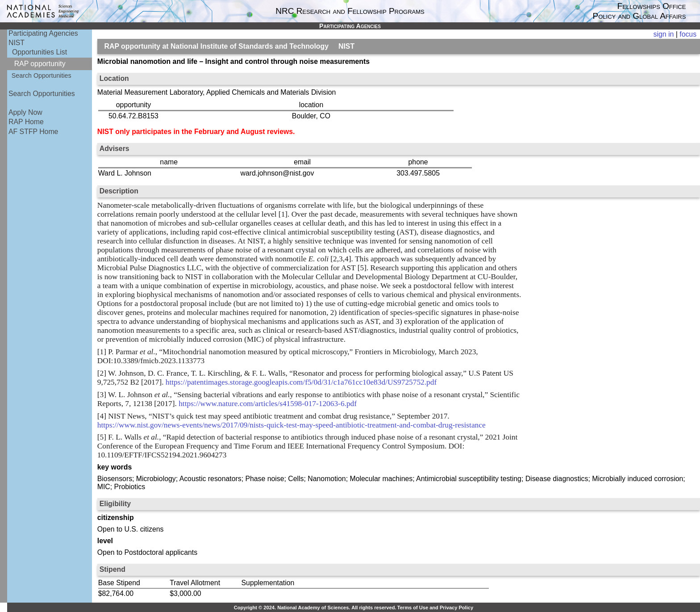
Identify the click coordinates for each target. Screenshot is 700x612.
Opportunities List (40, 52)
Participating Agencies (43, 33)
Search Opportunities (42, 75)
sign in (664, 34)
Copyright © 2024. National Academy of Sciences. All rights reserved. (315, 608)
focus (688, 34)
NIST (17, 43)
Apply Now (25, 112)
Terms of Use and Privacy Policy (435, 608)
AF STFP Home (33, 132)
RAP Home (26, 122)
